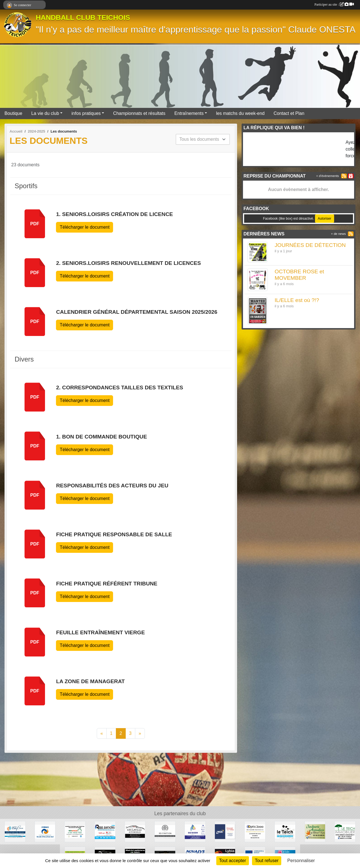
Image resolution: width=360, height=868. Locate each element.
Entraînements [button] (189, 113)
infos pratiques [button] (86, 113)
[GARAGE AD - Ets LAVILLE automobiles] (135, 831)
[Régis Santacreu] (105, 831)
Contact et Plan (289, 113)
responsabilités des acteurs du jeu (112, 486)
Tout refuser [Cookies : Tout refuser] (267, 861)
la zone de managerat (90, 681)
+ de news (338, 234)
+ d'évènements (328, 176)
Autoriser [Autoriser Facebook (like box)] (325, 219)
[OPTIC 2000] (255, 831)
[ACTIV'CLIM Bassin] (15, 831)
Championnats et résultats (139, 113)
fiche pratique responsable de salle (114, 534)
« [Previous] (102, 733)
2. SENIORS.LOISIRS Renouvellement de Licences (128, 263)
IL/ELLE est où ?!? (297, 300)
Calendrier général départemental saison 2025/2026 (137, 312)
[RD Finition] (165, 831)
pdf (35, 224)
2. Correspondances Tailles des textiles (120, 388)
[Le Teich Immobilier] (345, 831)
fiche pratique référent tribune (107, 584)
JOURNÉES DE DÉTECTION (310, 245)
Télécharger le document (85, 227)
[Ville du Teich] (285, 831)
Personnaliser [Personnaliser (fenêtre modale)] (301, 861)
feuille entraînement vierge (100, 632)
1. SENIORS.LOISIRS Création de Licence (114, 214)
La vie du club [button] (45, 113)
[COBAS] (45, 831)
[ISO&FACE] (75, 831)
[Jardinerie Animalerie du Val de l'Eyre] (315, 831)
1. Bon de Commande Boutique (101, 437)
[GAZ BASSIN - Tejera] (195, 831)
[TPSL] (225, 831)
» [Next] (140, 733)
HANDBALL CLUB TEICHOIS (83, 18)
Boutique (13, 113)
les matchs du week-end (240, 113)
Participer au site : (334, 4)
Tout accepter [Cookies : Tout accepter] (233, 861)
